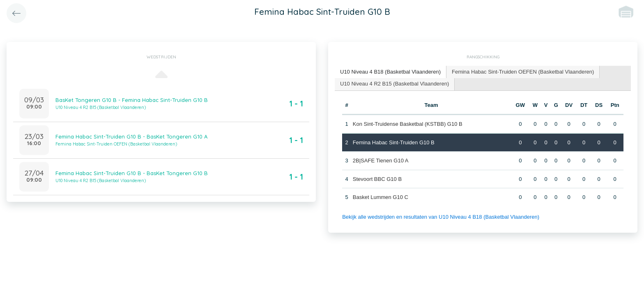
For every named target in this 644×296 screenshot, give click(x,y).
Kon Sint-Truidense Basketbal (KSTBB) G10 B (408, 124)
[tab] (391, 72)
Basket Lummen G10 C (381, 197)
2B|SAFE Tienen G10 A (381, 161)
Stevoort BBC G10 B (377, 179)
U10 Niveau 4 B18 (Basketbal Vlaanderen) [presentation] (390, 72)
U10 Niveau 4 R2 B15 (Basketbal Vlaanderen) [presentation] (394, 84)
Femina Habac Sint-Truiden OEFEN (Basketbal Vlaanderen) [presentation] (523, 72)
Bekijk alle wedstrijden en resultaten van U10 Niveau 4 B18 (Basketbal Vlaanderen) (441, 217)
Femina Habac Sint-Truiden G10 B (394, 142)
